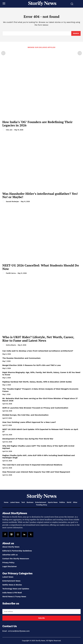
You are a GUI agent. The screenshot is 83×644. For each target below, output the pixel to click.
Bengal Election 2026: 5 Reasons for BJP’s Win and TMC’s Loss (32, 365)
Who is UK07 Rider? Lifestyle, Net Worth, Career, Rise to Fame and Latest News (38, 339)
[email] (41, 612)
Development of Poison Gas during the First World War (28, 439)
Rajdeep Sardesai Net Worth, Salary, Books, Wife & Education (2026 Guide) (37, 382)
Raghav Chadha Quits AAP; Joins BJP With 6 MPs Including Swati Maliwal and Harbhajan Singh (39, 456)
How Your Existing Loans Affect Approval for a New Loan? (29, 422)
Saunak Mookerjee (12, 201)
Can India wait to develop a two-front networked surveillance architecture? (38, 351)
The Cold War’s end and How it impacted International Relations (32, 465)
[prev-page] (3, 53)
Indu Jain (9, 130)
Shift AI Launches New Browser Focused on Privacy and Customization (35, 408)
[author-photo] (4, 130)
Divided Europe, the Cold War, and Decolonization (25, 415)
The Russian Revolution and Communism (21, 358)
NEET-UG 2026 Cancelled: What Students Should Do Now (41, 267)
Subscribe (41, 618)
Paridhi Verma (11, 273)
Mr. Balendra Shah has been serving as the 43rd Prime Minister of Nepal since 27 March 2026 (40, 400)
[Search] (76, 33)
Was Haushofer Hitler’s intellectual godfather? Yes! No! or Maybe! (40, 195)
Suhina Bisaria (11, 345)
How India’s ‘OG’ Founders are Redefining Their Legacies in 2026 (37, 124)
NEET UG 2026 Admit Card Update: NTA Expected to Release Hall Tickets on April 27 (40, 430)
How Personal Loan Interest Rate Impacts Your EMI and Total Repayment (36, 472)
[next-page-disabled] (80, 53)
